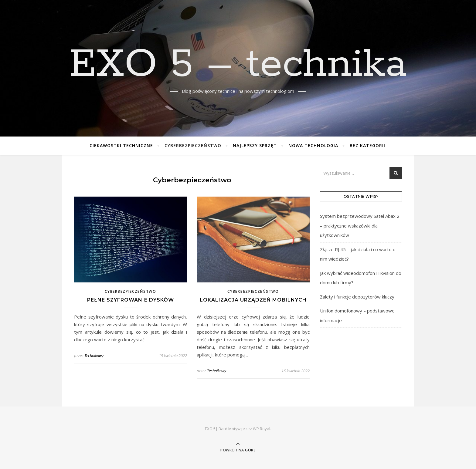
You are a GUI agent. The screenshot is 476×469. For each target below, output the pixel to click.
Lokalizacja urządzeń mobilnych (253, 300)
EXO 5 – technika (238, 65)
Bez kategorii (367, 145)
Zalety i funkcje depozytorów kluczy (357, 297)
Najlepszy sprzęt (255, 145)
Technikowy (94, 356)
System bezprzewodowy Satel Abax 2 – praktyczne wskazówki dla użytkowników (360, 226)
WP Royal (262, 429)
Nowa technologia (313, 145)
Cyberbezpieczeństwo (193, 145)
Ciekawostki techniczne (121, 145)
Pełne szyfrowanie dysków (131, 300)
